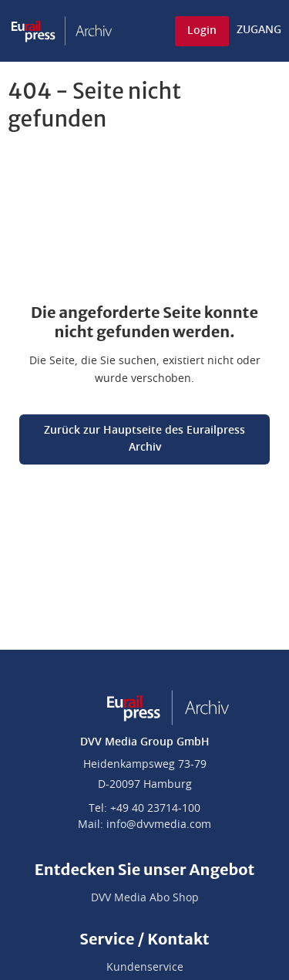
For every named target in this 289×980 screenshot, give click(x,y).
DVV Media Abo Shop (145, 898)
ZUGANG (259, 30)
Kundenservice (145, 968)
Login (202, 31)
